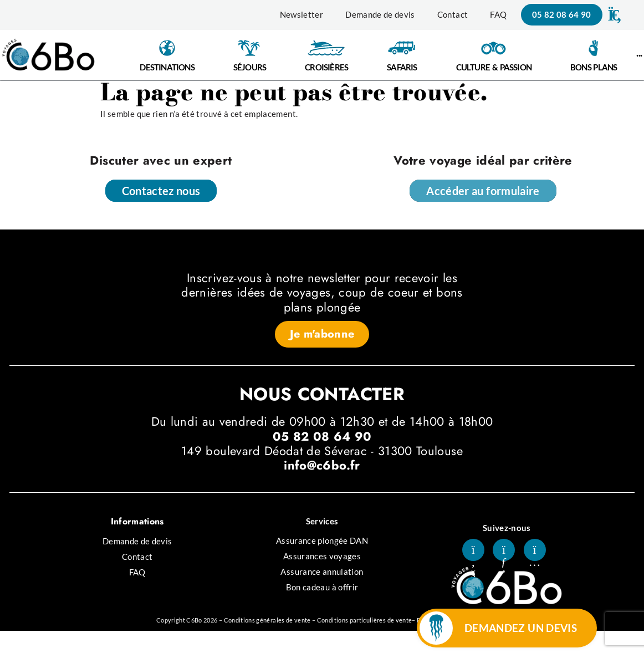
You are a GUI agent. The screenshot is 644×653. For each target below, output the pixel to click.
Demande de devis (380, 14)
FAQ (498, 14)
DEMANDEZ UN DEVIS (521, 628)
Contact (453, 14)
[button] (614, 15)
